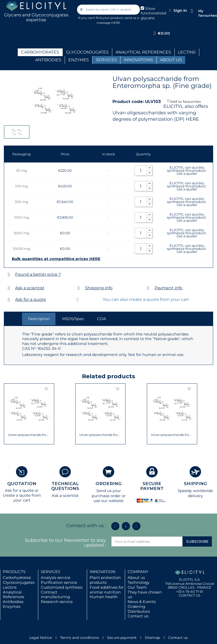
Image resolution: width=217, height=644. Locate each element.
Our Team (137, 587)
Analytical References (13, 595)
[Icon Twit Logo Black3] (126, 526)
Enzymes (12, 606)
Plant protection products (105, 580)
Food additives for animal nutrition (107, 590)
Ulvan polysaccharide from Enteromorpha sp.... (101, 435)
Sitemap (152, 638)
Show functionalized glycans (153, 13)
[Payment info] (148, 288)
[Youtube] (136, 526)
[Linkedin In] (115, 526)
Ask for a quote (31, 299)
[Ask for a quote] (9, 300)
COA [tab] (102, 319)
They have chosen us (145, 595)
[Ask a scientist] (9, 288)
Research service (57, 602)
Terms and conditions (79, 638)
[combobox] (109, 10)
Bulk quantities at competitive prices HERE (56, 259)
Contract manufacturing (55, 595)
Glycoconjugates (19, 582)
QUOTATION (22, 484)
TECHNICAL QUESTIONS (65, 486)
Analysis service (56, 577)
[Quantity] (141, 170)
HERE (192, 119)
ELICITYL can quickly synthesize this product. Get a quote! (187, 170)
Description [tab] (39, 319)
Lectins (10, 587)
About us (136, 577)
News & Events (142, 602)
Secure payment (122, 638)
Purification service (59, 582)
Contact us (138, 616)
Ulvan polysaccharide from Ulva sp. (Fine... (29, 435)
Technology (139, 582)
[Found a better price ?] (9, 275)
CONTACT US (190, 595)
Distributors (139, 611)
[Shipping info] (79, 288)
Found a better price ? (38, 274)
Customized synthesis (62, 587)
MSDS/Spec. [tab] (73, 319)
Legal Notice (41, 638)
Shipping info (99, 288)
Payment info (168, 288)
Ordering (136, 606)
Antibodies (13, 602)
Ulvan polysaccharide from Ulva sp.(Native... (172, 435)
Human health (104, 597)
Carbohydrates (17, 577)
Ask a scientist (30, 288)
